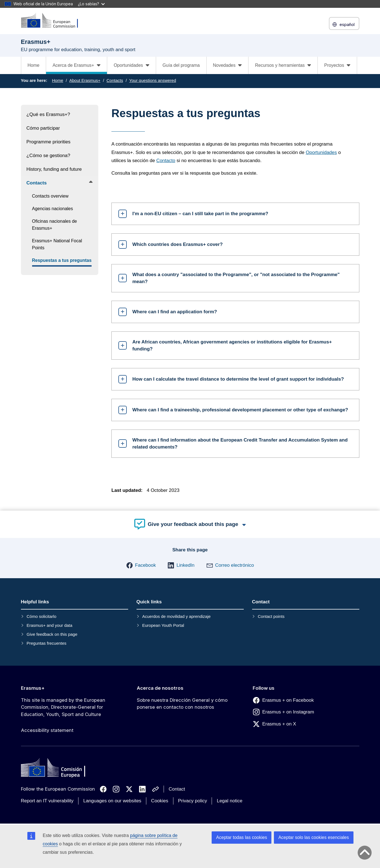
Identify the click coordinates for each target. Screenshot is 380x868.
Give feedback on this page (52, 634)
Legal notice (230, 801)
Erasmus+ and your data (49, 625)
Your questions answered (153, 80)
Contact (177, 789)
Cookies (160, 801)
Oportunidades (321, 152)
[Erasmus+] (53, 21)
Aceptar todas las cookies (242, 837)
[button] (141, 565)
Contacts (115, 80)
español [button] (344, 24)
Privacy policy (193, 801)
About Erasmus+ (85, 80)
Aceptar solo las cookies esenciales (314, 837)
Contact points (271, 616)
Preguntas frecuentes (46, 643)
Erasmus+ (33, 688)
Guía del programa (181, 65)
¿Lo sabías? (91, 4)
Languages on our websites (112, 801)
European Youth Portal (163, 625)
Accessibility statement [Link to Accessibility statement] (47, 730)
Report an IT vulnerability (47, 801)
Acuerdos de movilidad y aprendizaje (176, 616)
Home (34, 65)
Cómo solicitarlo (41, 616)
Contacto (166, 161)
